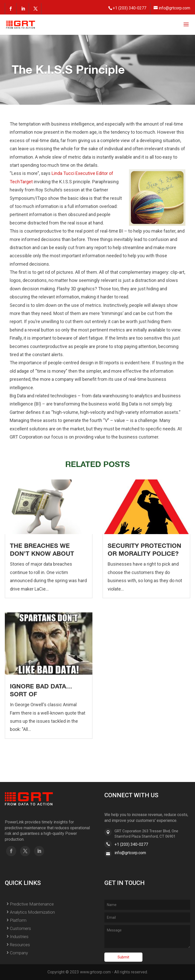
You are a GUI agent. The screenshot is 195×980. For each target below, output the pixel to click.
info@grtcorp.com (130, 853)
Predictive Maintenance (32, 904)
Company (19, 953)
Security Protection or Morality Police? (144, 549)
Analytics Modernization (32, 912)
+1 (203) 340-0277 (131, 844)
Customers (20, 928)
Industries (19, 937)
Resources (20, 945)
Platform (18, 920)
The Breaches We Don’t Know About (42, 549)
